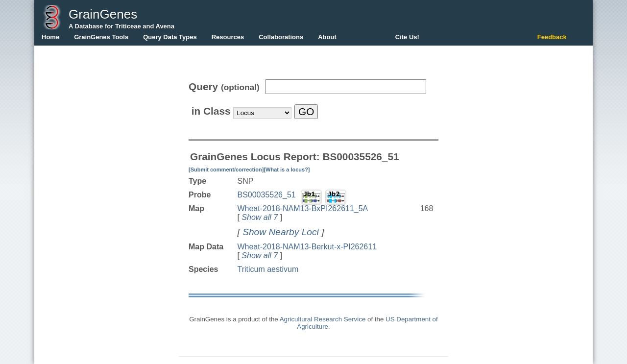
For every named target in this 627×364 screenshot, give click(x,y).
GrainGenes (103, 14)
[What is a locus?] (287, 170)
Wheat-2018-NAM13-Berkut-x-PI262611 (307, 247)
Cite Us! (407, 37)
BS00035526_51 (266, 195)
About (327, 37)
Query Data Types (170, 37)
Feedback (552, 37)
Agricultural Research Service (323, 319)
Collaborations (281, 37)
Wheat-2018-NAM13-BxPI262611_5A (302, 208)
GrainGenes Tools (101, 37)
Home (50, 37)
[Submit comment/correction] (226, 170)
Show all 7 (260, 217)
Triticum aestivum (268, 269)
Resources (228, 37)
